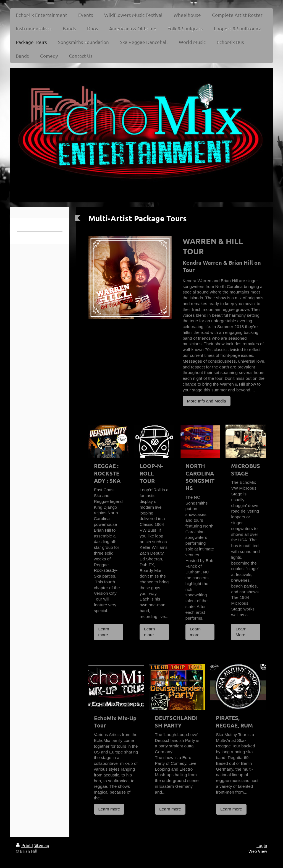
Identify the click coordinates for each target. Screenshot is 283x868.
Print (24, 845)
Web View (258, 851)
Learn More (241, 632)
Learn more (104, 632)
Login (262, 845)
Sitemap (41, 845)
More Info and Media (207, 401)
